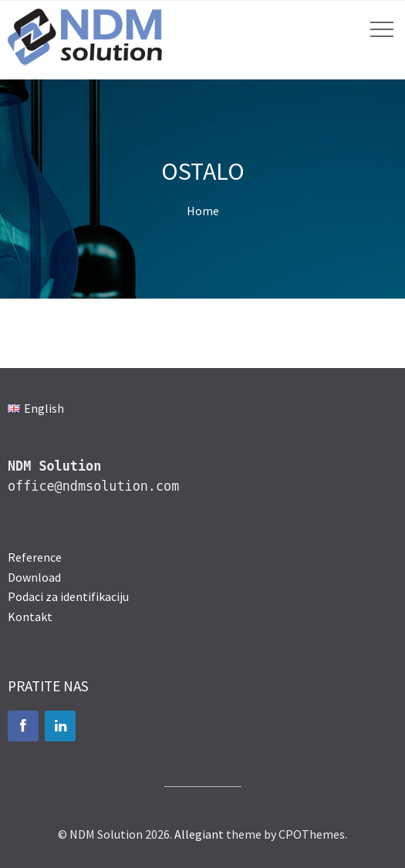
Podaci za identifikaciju (68, 596)
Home (203, 211)
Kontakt (30, 616)
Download (34, 577)
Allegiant (199, 834)
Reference (35, 557)
